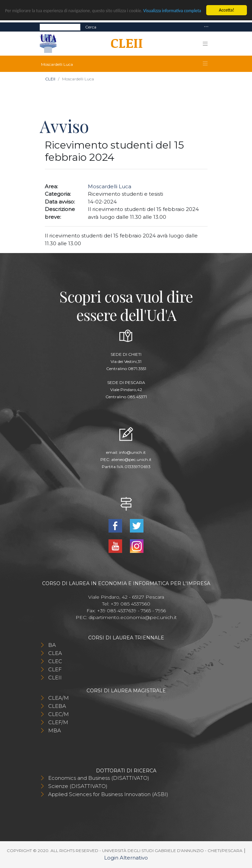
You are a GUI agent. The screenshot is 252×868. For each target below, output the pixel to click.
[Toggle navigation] (206, 27)
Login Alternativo (126, 858)
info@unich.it (132, 452)
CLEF (55, 669)
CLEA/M (59, 698)
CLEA (55, 653)
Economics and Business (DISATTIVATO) (99, 778)
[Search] (60, 27)
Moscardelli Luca (110, 186)
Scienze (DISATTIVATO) (78, 786)
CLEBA (57, 706)
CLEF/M (58, 722)
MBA (55, 730)
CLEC (55, 661)
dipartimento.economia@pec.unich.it (133, 617)
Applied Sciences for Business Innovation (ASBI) (108, 794)
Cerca (91, 27)
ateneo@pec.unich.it (131, 459)
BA (52, 645)
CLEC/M (59, 714)
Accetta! (226, 10)
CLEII (50, 79)
